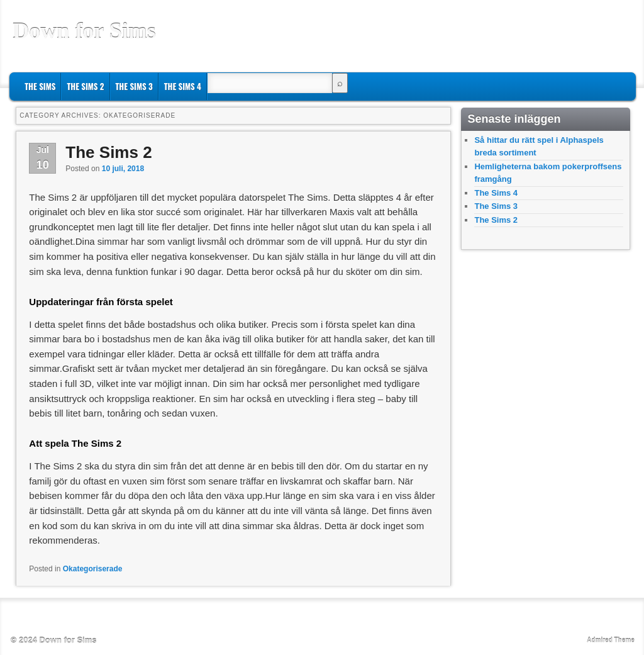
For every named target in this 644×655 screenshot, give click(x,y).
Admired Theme (611, 640)
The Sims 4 (183, 86)
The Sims (40, 86)
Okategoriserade (93, 569)
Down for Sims (84, 31)
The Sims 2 (85, 86)
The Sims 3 (134, 86)
